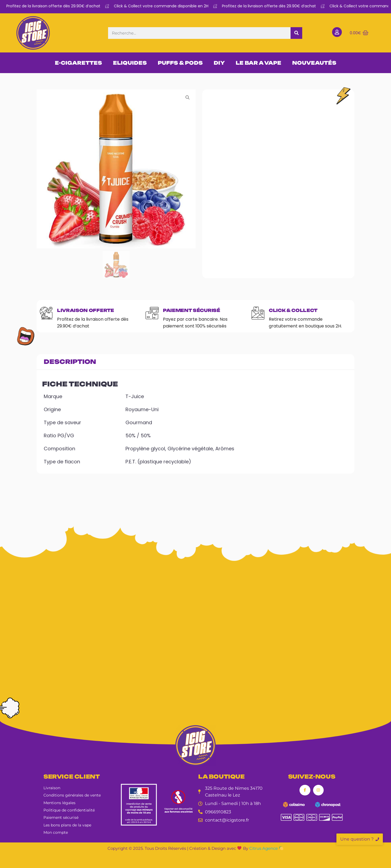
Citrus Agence (266, 848)
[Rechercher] (296, 33)
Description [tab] (70, 362)
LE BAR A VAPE (258, 63)
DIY (219, 63)
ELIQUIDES (130, 63)
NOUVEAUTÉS (314, 63)
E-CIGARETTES (78, 63)
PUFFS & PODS (180, 63)
